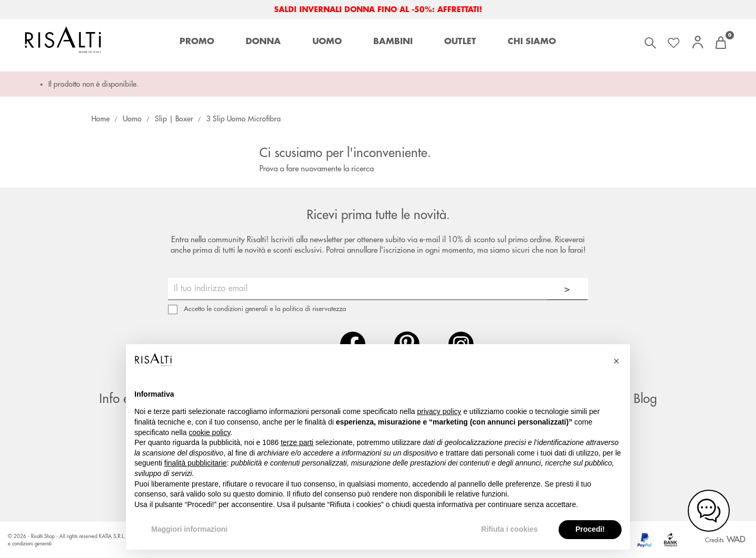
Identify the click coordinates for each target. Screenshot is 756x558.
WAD (736, 540)
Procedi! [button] (590, 529)
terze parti (297, 442)
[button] (616, 361)
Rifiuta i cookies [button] (510, 529)
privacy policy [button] (439, 411)
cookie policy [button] (210, 432)
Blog (645, 399)
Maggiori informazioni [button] (189, 529)
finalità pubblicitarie (196, 463)
